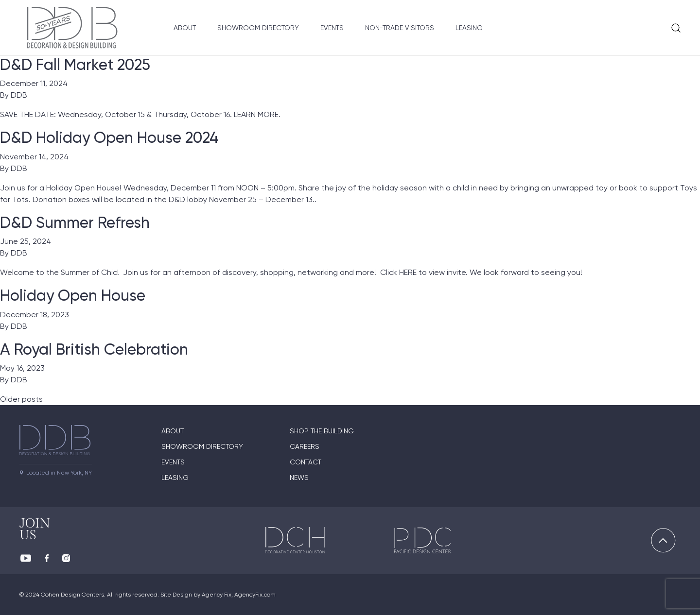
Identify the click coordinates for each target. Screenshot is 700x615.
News (299, 478)
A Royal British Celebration (94, 349)
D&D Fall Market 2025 (75, 65)
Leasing (469, 28)
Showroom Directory (258, 28)
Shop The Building (322, 431)
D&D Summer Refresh (75, 222)
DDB (19, 95)
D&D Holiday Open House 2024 (109, 137)
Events (332, 28)
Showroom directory (202, 446)
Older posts (21, 399)
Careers (305, 446)
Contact (306, 462)
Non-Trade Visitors (400, 28)
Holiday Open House (73, 295)
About (185, 28)
